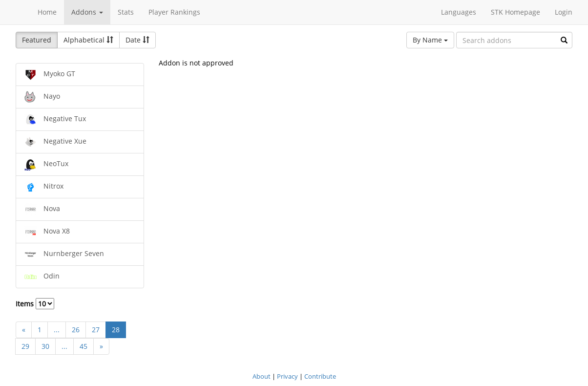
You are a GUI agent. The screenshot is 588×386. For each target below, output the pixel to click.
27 (96, 330)
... (57, 330)
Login (564, 12)
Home (47, 12)
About (262, 376)
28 (116, 330)
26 (76, 330)
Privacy (287, 376)
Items (35, 304)
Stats (126, 12)
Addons (87, 12)
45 (84, 346)
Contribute (320, 376)
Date (137, 40)
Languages (459, 12)
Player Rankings (174, 12)
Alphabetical (88, 40)
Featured (37, 40)
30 (45, 346)
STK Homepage (515, 12)
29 (25, 346)
